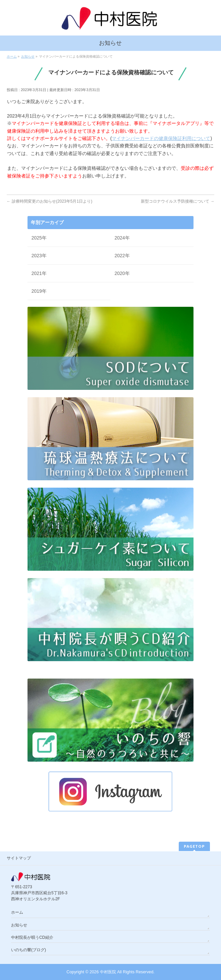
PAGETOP (194, 846)
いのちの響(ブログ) (29, 950)
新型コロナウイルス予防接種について (178, 201)
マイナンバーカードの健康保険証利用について (161, 138)
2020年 (122, 273)
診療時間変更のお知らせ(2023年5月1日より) (49, 201)
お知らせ (19, 925)
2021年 (39, 273)
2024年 (122, 238)
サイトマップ (19, 858)
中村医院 (108, 972)
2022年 (122, 256)
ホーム (17, 912)
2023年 (39, 256)
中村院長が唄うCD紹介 (32, 937)
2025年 (39, 238)
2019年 (39, 291)
